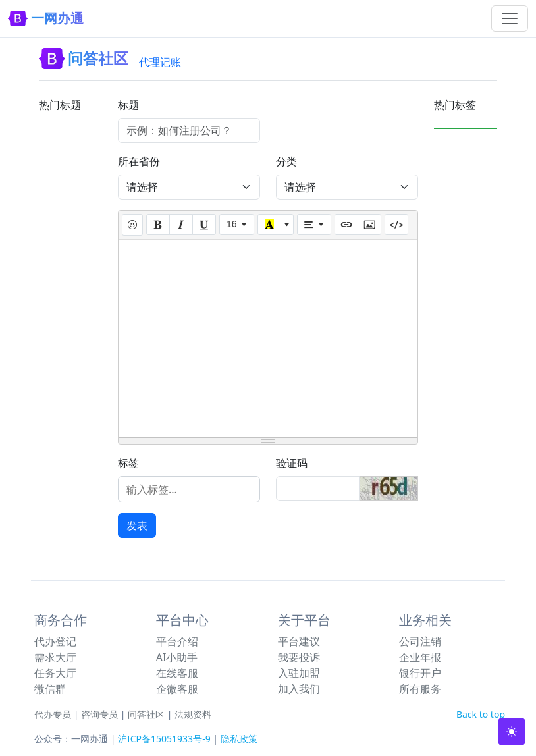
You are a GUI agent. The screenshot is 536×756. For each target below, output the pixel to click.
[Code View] (396, 225)
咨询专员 (99, 714)
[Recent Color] (269, 225)
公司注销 (420, 641)
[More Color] (287, 225)
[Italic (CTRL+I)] (181, 225)
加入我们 (299, 689)
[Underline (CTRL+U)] (204, 225)
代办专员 (53, 714)
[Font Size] (237, 225)
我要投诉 (299, 657)
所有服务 (420, 689)
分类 (286, 161)
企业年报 (420, 657)
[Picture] (369, 225)
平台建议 (299, 641)
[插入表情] (132, 225)
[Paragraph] (314, 225)
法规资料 (193, 714)
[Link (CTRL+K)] (346, 225)
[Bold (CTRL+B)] (158, 225)
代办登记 (55, 641)
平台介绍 (177, 641)
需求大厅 (55, 657)
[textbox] (268, 338)
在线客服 (177, 673)
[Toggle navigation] (510, 18)
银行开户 (420, 673)
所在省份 (139, 161)
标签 (128, 463)
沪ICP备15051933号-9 (164, 739)
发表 (137, 526)
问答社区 (146, 714)
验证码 (292, 463)
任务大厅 (55, 673)
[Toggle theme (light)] (512, 732)
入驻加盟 (299, 673)
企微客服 (177, 689)
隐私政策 (239, 739)
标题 (128, 105)
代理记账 (160, 62)
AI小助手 (177, 657)
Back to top (481, 714)
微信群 (50, 689)
